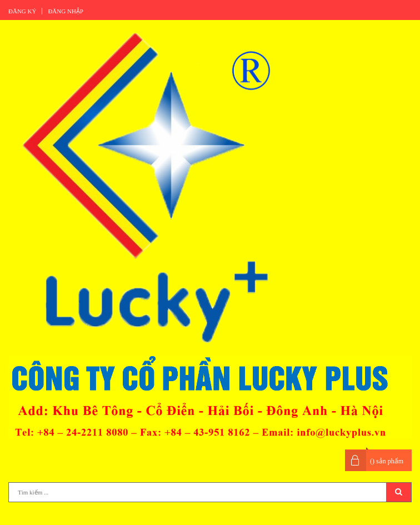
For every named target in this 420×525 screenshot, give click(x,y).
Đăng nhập (66, 11)
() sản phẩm (387, 461)
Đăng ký (22, 11)
